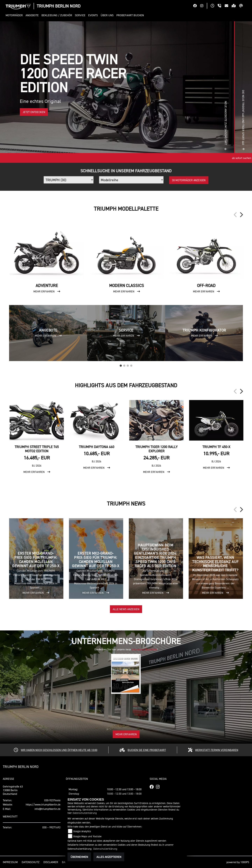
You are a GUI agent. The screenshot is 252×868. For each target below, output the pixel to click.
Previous (236, 215)
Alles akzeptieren (109, 857)
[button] (15, 15)
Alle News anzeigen (126, 609)
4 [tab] (131, 365)
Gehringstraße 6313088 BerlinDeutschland (13, 790)
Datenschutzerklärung (85, 813)
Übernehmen (79, 857)
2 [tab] (124, 365)
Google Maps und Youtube (87, 836)
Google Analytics (82, 831)
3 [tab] (128, 365)
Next (241, 215)
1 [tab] (121, 365)
